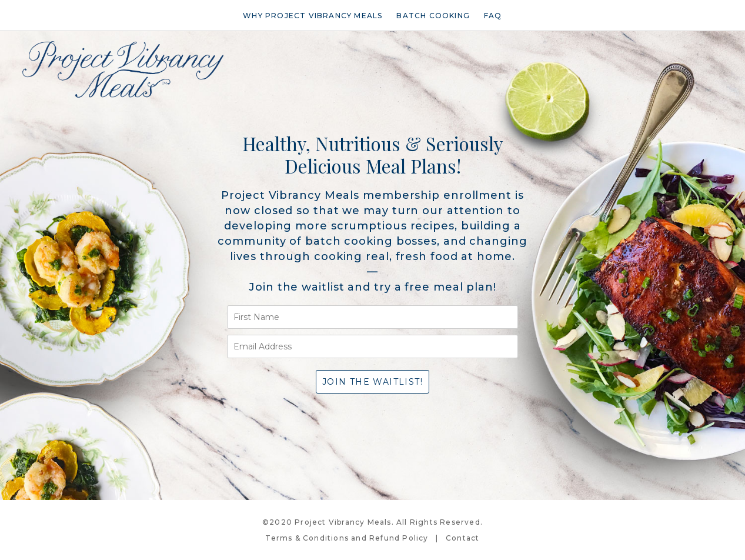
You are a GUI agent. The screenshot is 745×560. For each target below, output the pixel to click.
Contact (462, 538)
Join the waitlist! (372, 382)
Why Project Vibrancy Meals (313, 16)
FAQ (493, 16)
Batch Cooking (433, 16)
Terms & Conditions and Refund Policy (347, 538)
